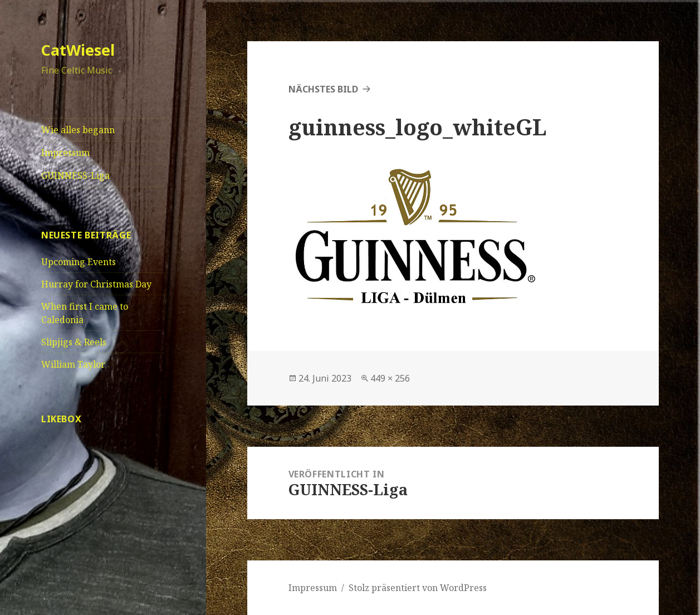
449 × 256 (390, 378)
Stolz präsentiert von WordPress (418, 588)
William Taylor (73, 364)
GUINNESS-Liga (75, 175)
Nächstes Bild (323, 89)
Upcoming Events (79, 262)
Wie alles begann (78, 130)
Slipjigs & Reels (74, 342)
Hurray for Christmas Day (96, 284)
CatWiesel (78, 50)
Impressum (65, 153)
